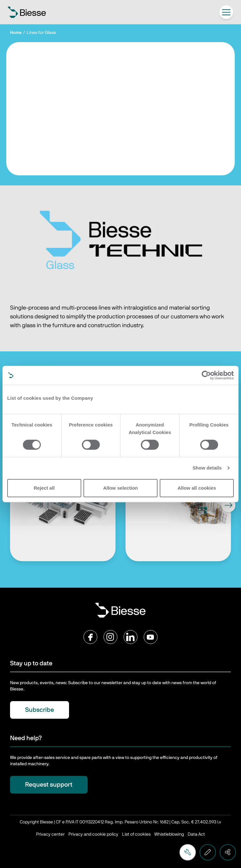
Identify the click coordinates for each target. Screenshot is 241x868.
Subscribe (40, 710)
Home (16, 33)
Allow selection (121, 488)
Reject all (44, 488)
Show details (207, 468)
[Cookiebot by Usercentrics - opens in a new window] (206, 375)
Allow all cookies (197, 488)
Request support (49, 785)
